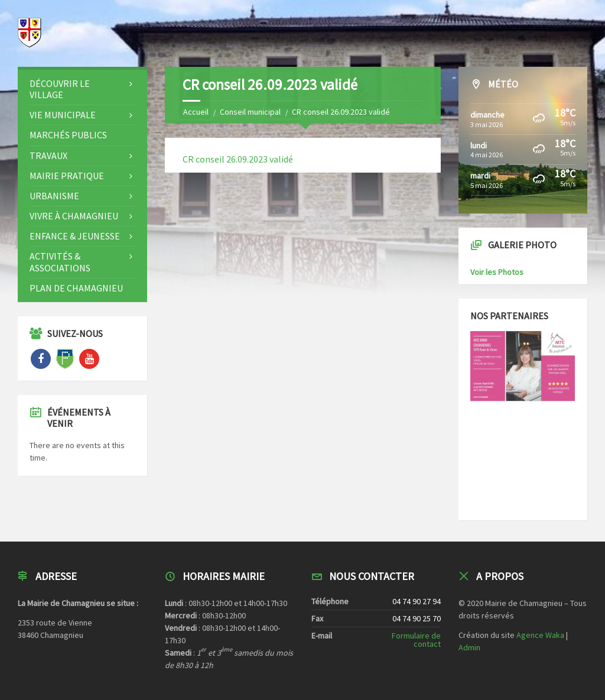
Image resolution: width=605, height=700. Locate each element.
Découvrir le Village (60, 89)
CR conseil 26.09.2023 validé (238, 159)
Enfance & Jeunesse (75, 236)
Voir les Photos (497, 272)
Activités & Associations (60, 262)
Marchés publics (68, 135)
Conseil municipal (250, 112)
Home (193, 112)
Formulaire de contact (416, 640)
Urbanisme (54, 196)
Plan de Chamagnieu (76, 288)
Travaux (48, 155)
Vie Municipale (63, 115)
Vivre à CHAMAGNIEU (74, 216)
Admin (469, 647)
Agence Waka (540, 635)
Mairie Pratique (67, 176)
